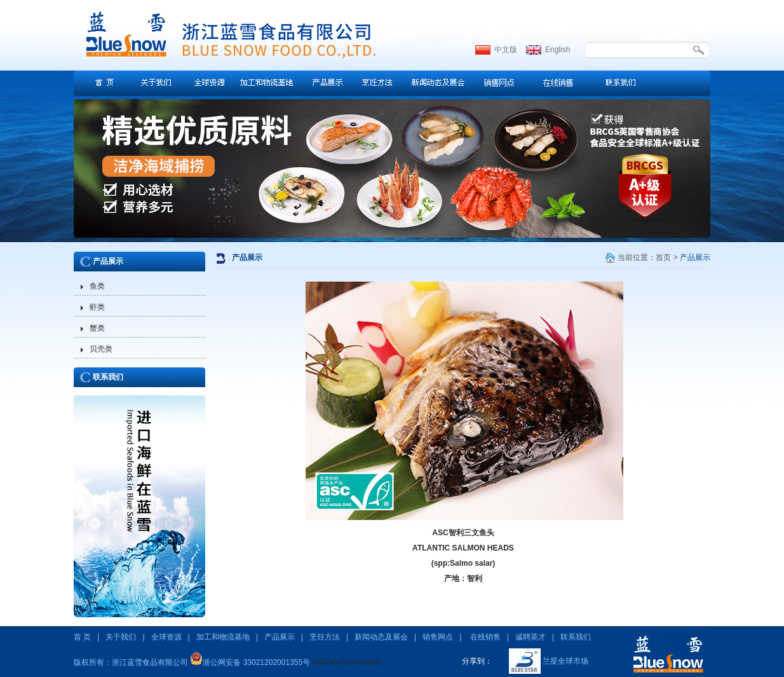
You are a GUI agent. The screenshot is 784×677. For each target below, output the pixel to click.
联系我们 (108, 377)
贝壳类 (101, 349)
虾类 (97, 307)
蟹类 (97, 328)
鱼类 (97, 286)
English (558, 50)
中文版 (506, 50)
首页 (663, 257)
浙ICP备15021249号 (347, 662)
